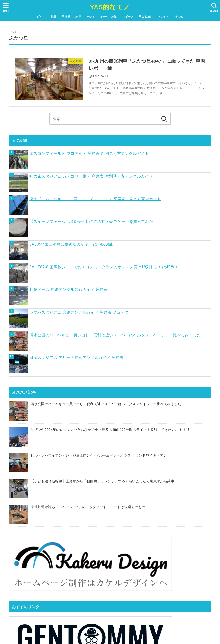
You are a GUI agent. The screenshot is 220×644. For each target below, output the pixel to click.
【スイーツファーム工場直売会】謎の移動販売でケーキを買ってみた (91, 221)
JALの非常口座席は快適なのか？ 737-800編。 (73, 244)
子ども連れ (146, 17)
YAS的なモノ (110, 7)
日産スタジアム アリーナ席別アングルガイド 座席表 (76, 357)
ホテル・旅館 (108, 17)
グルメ (41, 17)
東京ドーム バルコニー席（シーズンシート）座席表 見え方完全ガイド (95, 199)
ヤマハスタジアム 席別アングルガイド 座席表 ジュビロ (79, 312)
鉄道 (54, 17)
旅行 (78, 17)
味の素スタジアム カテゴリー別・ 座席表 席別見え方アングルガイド (91, 176)
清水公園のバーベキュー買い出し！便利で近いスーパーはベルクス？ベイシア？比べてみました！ (117, 335)
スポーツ (128, 17)
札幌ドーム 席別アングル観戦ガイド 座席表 (69, 289)
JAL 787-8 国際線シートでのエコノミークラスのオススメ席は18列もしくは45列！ (104, 267)
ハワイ (91, 17)
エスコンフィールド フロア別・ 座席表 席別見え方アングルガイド (89, 153)
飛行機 (66, 17)
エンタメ (164, 17)
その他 (179, 17)
